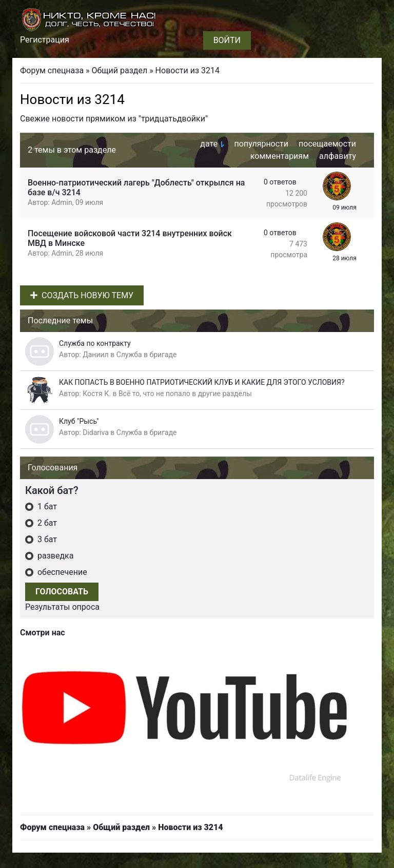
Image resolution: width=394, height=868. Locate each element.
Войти (227, 40)
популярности (262, 144)
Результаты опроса (62, 607)
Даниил (95, 355)
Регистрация (45, 40)
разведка (54, 556)
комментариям (280, 156)
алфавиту (338, 156)
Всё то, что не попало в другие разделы (185, 394)
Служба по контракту (95, 343)
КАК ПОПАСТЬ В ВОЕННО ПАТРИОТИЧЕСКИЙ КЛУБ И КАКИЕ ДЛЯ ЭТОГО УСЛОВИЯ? (202, 382)
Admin (62, 202)
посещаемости (327, 144)
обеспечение (61, 572)
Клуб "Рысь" (79, 421)
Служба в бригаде (147, 355)
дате (209, 144)
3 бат (46, 539)
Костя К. (97, 394)
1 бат (46, 507)
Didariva (96, 432)
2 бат (46, 523)
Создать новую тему (82, 295)
